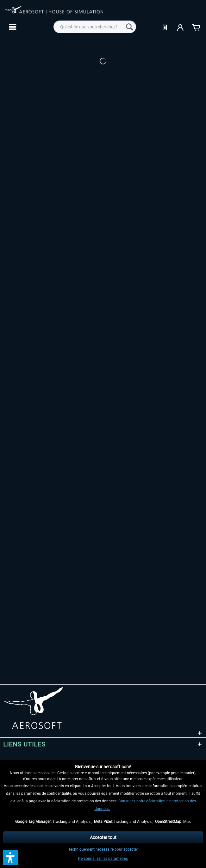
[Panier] (196, 27)
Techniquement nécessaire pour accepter (103, 849)
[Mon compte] (181, 27)
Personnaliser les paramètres (103, 859)
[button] (10, 858)
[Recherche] (129, 27)
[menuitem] (12, 27)
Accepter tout (103, 837)
